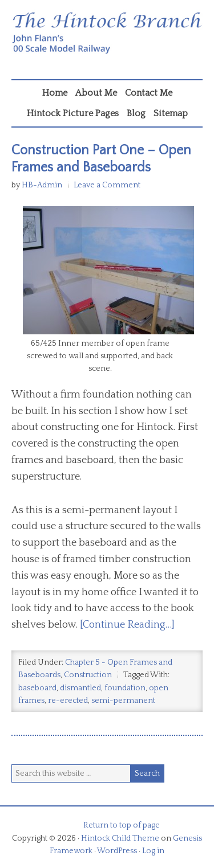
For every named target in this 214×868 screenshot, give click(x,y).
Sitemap (171, 113)
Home (55, 93)
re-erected (68, 701)
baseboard (37, 688)
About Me (96, 93)
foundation (125, 688)
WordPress (117, 851)
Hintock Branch (107, 42)
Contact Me (149, 93)
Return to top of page (122, 825)
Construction (88, 675)
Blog (136, 113)
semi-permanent (123, 701)
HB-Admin (42, 185)
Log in (153, 851)
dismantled (80, 688)
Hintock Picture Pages (73, 113)
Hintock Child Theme (120, 838)
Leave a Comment (107, 185)
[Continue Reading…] (127, 625)
